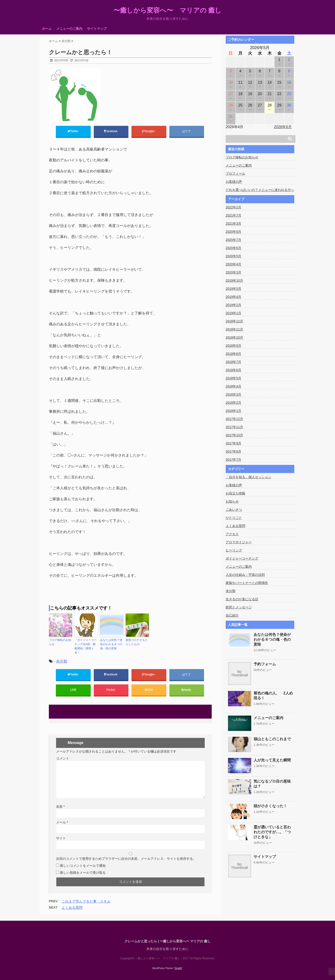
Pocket (111, 690)
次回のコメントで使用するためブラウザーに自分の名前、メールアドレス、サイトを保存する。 (126, 859)
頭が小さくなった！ (270, 806)
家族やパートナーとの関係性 (247, 583)
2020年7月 (233, 240)
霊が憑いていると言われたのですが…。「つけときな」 (272, 832)
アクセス (232, 534)
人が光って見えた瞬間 (272, 760)
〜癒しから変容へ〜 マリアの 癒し (168, 10)
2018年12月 (234, 321)
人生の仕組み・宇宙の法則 (245, 575)
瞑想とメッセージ (239, 607)
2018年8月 (233, 354)
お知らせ (232, 501)
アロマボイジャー (239, 542)
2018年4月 (233, 386)
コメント (63, 758)
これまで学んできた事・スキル (86, 901)
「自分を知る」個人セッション (248, 477)
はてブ (187, 131)
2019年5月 (233, 289)
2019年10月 (234, 280)
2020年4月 (233, 264)
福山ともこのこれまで (272, 739)
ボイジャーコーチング (242, 558)
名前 (60, 807)
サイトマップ (97, 29)
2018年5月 (233, 378)
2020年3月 (233, 272)
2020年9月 (233, 232)
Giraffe (178, 967)
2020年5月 (233, 256)
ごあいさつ (234, 510)
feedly (187, 690)
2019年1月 (233, 313)
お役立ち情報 (235, 493)
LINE (73, 690)
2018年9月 (233, 346)
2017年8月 (233, 451)
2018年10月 (234, 337)
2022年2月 (233, 207)
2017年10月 (234, 435)
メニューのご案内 (69, 29)
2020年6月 (233, 248)
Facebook (111, 131)
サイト (61, 838)
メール (62, 822)
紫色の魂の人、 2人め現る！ (273, 696)
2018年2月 (233, 403)
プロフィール (235, 173)
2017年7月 (233, 460)
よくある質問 (72, 908)
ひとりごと (234, 518)
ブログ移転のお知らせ (60, 642)
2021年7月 (233, 215)
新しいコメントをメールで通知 (83, 866)
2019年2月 (233, 305)
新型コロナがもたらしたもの (137, 642)
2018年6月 (233, 370)
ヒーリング (234, 550)
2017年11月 (234, 427)
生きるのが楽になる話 (242, 599)
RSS (149, 690)
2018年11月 (234, 329)
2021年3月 (233, 223)
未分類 (62, 661)
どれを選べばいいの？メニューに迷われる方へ (260, 190)
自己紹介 (232, 615)
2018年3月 (233, 394)
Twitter (73, 131)
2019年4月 (233, 297)
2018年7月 (233, 362)
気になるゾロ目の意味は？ (272, 784)
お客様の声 (234, 182)
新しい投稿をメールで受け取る (83, 873)
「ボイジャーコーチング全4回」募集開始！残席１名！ (86, 646)
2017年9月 (233, 443)
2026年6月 (283, 127)
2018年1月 (233, 411)
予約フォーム (265, 664)
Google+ (149, 131)
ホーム (47, 29)
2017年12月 (234, 419)
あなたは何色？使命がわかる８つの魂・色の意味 (111, 644)
